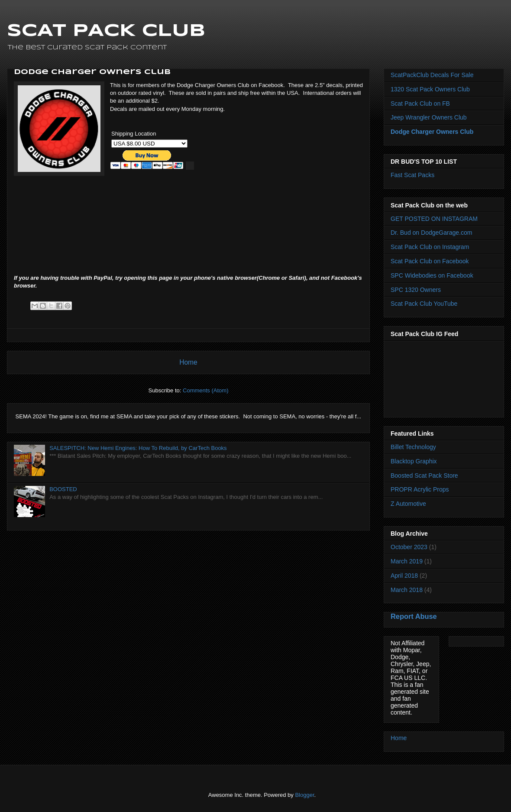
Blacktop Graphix (414, 461)
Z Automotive (408, 504)
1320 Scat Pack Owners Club (430, 89)
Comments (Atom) (205, 390)
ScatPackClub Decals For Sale (432, 75)
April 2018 (404, 576)
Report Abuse (414, 616)
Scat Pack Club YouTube (424, 304)
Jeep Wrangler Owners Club (429, 117)
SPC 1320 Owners (416, 290)
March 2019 (407, 561)
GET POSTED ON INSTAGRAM (434, 219)
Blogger (304, 795)
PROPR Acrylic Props (420, 489)
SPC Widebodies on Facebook (432, 275)
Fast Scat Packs (412, 175)
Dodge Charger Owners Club (432, 132)
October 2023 (409, 547)
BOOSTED (63, 489)
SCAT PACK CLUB (106, 31)
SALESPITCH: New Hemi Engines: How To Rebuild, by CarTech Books (138, 448)
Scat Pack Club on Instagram (430, 247)
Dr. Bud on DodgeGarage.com (431, 233)
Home (188, 362)
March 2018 (407, 590)
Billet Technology (413, 447)
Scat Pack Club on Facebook (430, 261)
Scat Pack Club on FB (420, 104)
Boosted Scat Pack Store (424, 476)
